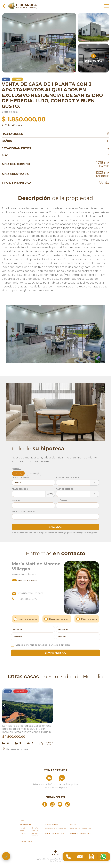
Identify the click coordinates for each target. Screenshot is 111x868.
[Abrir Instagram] (52, 804)
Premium (35, 831)
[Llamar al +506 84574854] (69, 778)
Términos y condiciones (81, 833)
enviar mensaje (56, 653)
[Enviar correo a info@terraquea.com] (43, 778)
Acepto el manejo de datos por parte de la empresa (41, 645)
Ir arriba (56, 853)
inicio (22, 820)
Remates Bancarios (35, 834)
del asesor (25, 580)
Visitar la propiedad (26, 619)
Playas (22, 831)
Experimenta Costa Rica (55, 829)
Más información (87, 619)
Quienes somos (51, 825)
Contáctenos (26, 841)
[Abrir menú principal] (106, 6)
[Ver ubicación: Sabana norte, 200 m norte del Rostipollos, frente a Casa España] (56, 785)
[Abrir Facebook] (45, 804)
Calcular (56, 527)
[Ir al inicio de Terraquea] (22, 6)
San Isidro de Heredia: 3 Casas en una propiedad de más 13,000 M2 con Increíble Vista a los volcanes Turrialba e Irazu (27, 729)
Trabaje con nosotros (80, 829)
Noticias (74, 825)
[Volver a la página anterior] (4, 6)
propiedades (25, 825)
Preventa (23, 833)
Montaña (35, 828)
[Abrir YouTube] (60, 804)
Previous (4, 706)
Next (51, 706)
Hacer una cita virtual (57, 619)
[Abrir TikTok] (68, 804)
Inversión (23, 828)
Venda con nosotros (54, 833)
